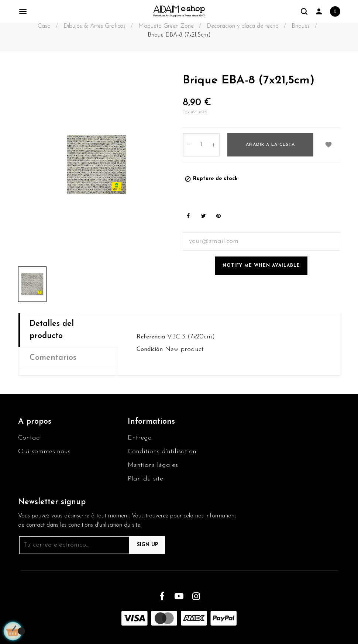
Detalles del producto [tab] (52, 330)
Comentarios (53, 358)
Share (188, 216)
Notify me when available (261, 266)
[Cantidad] (201, 145)
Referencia (151, 337)
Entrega (140, 438)
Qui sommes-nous (44, 452)
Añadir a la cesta (270, 145)
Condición (150, 349)
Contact (30, 438)
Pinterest (218, 216)
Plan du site (145, 479)
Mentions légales (153, 465)
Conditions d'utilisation (162, 452)
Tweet (203, 216)
